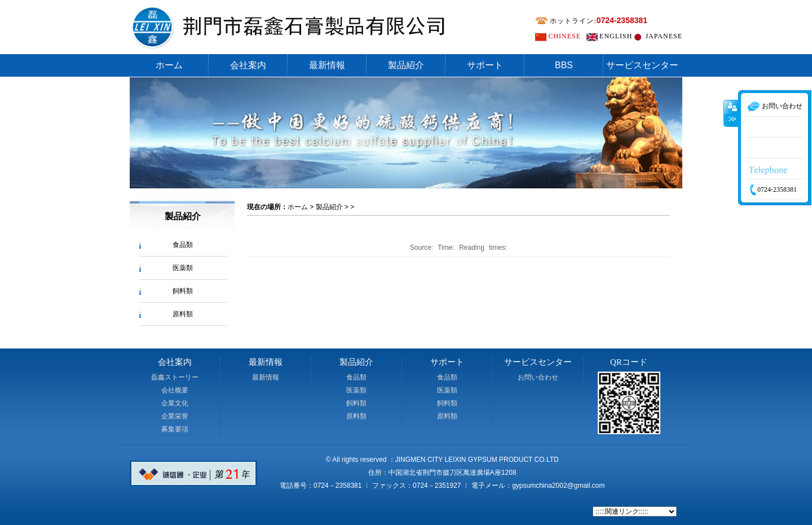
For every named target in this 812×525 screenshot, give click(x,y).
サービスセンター (642, 65)
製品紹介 (406, 65)
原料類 (183, 314)
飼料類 (183, 291)
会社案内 (248, 65)
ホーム (169, 65)
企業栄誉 (175, 416)
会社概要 (175, 390)
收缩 (731, 133)
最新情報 (327, 65)
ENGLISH (616, 36)
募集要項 (175, 429)
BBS (564, 65)
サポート (485, 65)
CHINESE (564, 36)
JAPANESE (664, 36)
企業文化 (175, 403)
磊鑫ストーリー (175, 377)
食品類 (183, 245)
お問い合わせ (538, 377)
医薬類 (183, 268)
